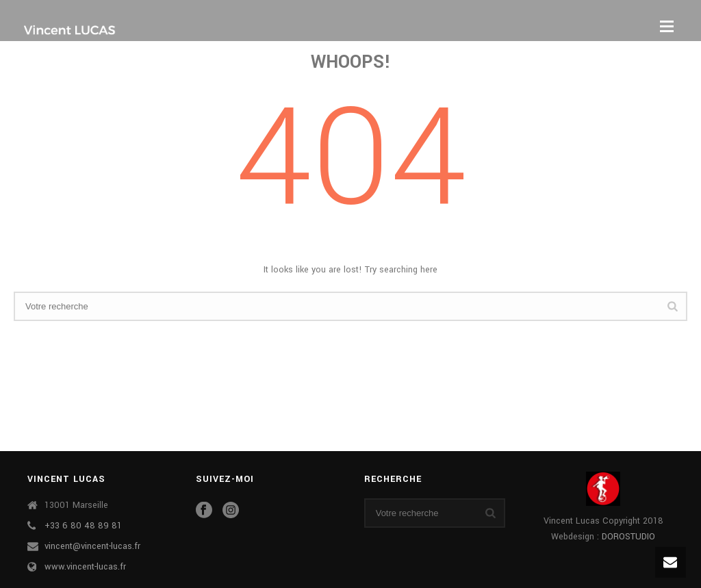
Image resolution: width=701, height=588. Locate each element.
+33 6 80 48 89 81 (83, 526)
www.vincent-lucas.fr (85, 567)
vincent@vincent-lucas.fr (92, 546)
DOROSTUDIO (628, 537)
